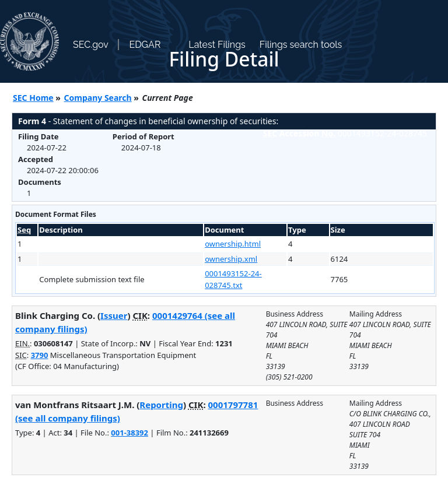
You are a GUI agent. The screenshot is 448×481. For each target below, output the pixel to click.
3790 (40, 355)
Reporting (161, 405)
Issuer (114, 315)
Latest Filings (217, 45)
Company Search (98, 98)
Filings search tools (301, 45)
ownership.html (233, 244)
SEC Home (33, 98)
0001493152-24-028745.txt (233, 279)
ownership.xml (231, 259)
